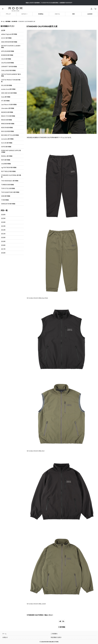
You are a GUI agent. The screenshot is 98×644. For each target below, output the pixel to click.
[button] (3, 9)
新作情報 (62, 627)
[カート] (95, 9)
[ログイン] (91, 9)
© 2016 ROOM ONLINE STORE (49, 642)
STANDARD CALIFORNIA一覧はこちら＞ (40, 615)
